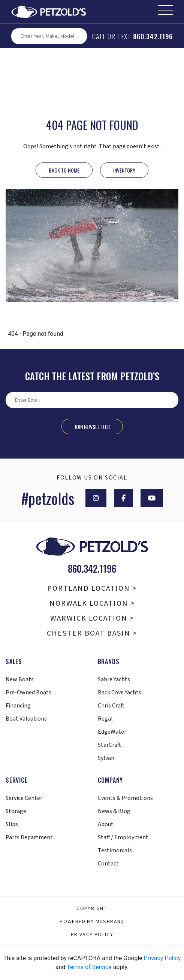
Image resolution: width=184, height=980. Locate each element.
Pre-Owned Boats (28, 693)
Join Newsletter (92, 427)
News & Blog (114, 811)
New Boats (20, 679)
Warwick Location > (92, 618)
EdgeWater (112, 732)
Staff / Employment (123, 837)
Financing (18, 706)
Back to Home (64, 170)
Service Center (24, 798)
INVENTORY (124, 170)
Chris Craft (111, 706)
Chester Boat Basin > (92, 633)
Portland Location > (92, 588)
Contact (108, 864)
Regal (105, 719)
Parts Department (29, 837)
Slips (12, 824)
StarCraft (109, 745)
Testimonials (115, 850)
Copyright (92, 909)
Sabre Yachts (114, 679)
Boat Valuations (26, 719)
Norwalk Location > (92, 603)
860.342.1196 (153, 36)
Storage (16, 811)
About (106, 824)
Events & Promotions (125, 798)
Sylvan (106, 758)
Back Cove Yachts (120, 693)
